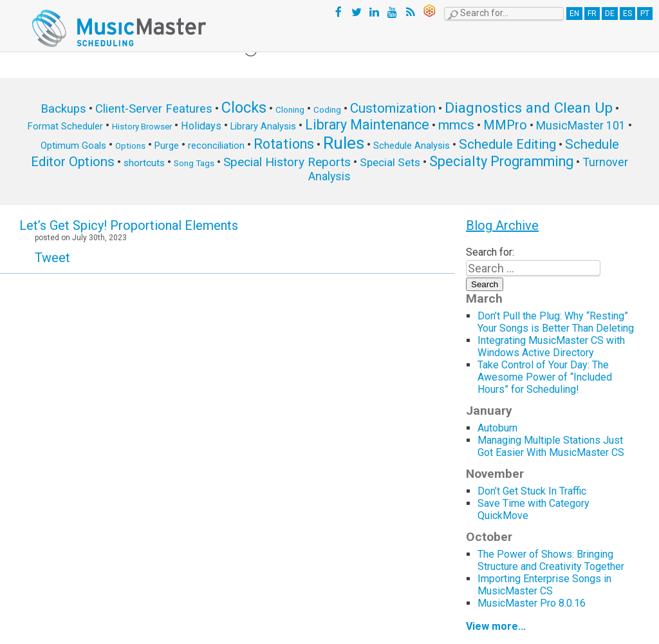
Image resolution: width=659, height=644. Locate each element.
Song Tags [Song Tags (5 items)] (194, 163)
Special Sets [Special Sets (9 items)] (390, 162)
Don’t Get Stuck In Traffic (532, 491)
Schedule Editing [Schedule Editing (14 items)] (507, 144)
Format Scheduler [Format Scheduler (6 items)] (65, 126)
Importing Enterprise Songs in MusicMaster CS (544, 585)
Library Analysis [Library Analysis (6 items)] (263, 126)
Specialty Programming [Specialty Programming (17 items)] (501, 161)
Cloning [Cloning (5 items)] (290, 110)
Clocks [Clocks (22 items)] (244, 108)
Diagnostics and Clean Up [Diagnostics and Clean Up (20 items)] (529, 108)
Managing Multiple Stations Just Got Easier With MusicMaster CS (552, 446)
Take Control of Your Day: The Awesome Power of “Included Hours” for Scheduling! (545, 377)
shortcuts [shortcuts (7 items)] (144, 163)
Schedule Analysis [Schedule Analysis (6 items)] (412, 146)
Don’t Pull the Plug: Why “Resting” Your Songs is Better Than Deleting (556, 322)
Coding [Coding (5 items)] (327, 110)
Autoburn (497, 428)
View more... (496, 626)
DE (610, 14)
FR (592, 14)
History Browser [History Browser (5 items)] (142, 127)
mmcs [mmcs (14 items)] (456, 125)
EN (574, 14)
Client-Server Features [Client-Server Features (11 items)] (154, 109)
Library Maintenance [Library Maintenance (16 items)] (367, 125)
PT (645, 14)
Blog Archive (502, 225)
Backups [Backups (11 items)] (63, 109)
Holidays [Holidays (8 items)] (201, 126)
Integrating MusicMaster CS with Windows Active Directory (551, 346)
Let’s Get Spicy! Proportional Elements (129, 225)
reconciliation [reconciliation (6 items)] (216, 146)
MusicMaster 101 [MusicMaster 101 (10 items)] (581, 125)
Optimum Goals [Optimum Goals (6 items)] (73, 146)
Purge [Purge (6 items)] (167, 146)
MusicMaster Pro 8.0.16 (532, 603)
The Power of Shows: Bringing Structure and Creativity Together (551, 560)
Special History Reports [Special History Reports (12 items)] (287, 162)
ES (627, 14)
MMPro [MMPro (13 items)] (505, 125)
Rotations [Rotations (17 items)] (284, 144)
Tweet (52, 258)
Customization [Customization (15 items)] (393, 108)
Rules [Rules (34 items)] (344, 143)
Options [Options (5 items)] (130, 146)
